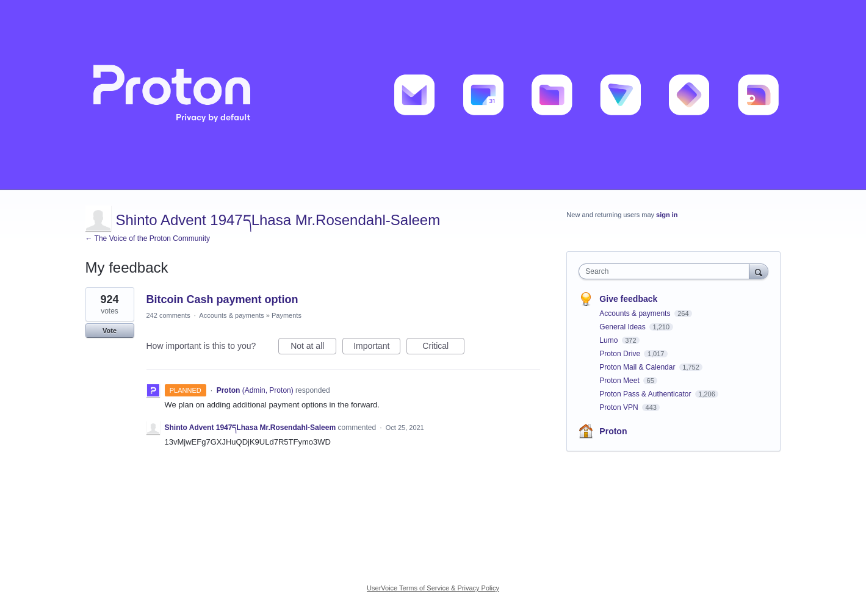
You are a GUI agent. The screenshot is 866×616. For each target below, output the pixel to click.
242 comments (168, 315)
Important (377, 348)
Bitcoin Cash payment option (222, 299)
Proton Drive (621, 354)
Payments (287, 315)
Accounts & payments (231, 315)
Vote (110, 331)
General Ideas (623, 327)
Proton (613, 431)
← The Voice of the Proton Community (148, 238)
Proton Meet (620, 381)
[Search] (759, 271)
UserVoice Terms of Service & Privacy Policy (433, 588)
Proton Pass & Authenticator (646, 394)
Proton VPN (620, 407)
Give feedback (628, 299)
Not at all (313, 348)
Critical (443, 348)
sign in (667, 215)
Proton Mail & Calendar (638, 367)
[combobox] (667, 271)
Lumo (609, 340)
